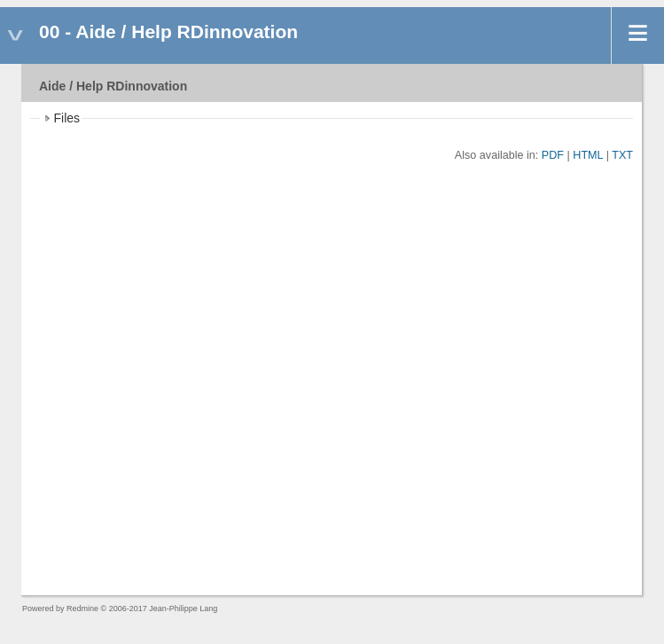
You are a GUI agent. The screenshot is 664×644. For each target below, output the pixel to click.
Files (67, 118)
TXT (622, 155)
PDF (553, 155)
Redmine (82, 609)
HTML (588, 155)
